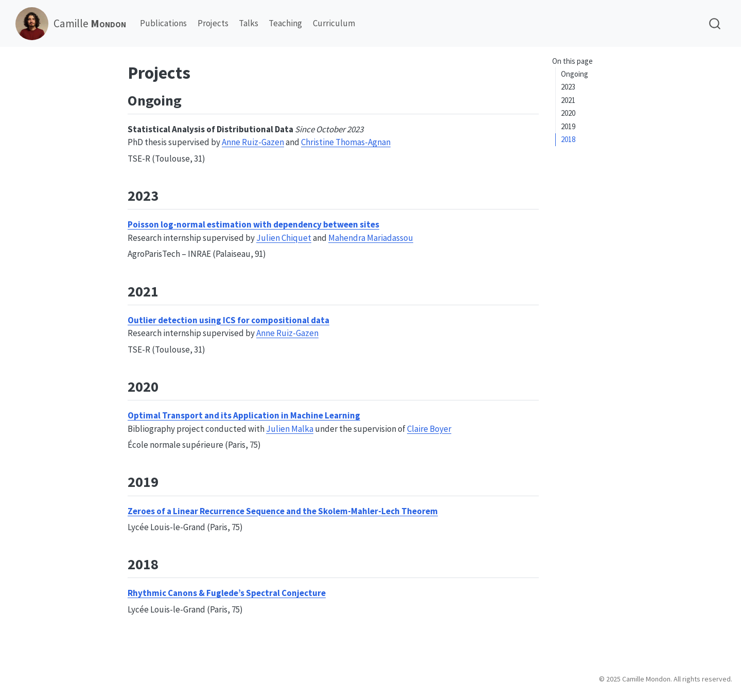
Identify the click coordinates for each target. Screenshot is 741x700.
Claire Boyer (429, 429)
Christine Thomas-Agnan (346, 142)
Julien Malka (290, 429)
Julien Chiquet (284, 238)
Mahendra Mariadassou (371, 238)
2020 (568, 113)
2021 (568, 100)
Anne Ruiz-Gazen (253, 142)
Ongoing (575, 74)
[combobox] (715, 23)
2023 (568, 87)
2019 (568, 126)
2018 (568, 139)
